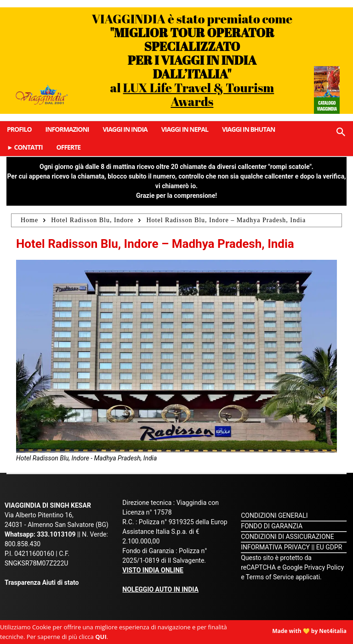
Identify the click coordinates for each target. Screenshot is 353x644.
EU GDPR (329, 547)
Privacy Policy (324, 567)
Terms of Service (270, 577)
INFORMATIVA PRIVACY (275, 547)
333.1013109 (56, 534)
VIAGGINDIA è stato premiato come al (192, 60)
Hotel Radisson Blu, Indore (92, 220)
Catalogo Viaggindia (327, 106)
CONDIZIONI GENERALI (274, 515)
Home (29, 220)
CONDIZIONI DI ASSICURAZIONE (288, 537)
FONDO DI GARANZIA (272, 526)
